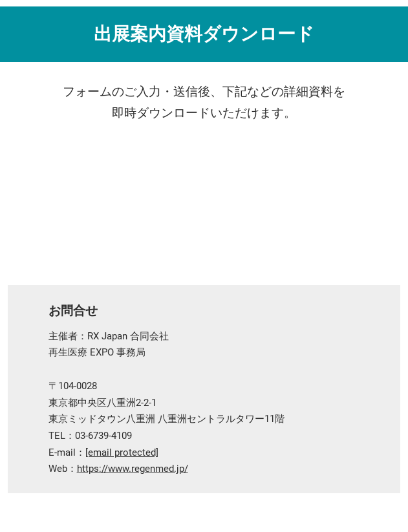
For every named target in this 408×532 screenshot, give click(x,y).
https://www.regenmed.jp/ (133, 469)
